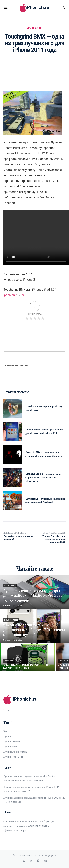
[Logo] (34, 8)
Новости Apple (11, 620)
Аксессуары (10, 586)
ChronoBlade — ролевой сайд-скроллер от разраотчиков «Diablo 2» (44, 478)
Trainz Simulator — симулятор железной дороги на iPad (54, 539)
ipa (23, 295)
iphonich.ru (11, 295)
